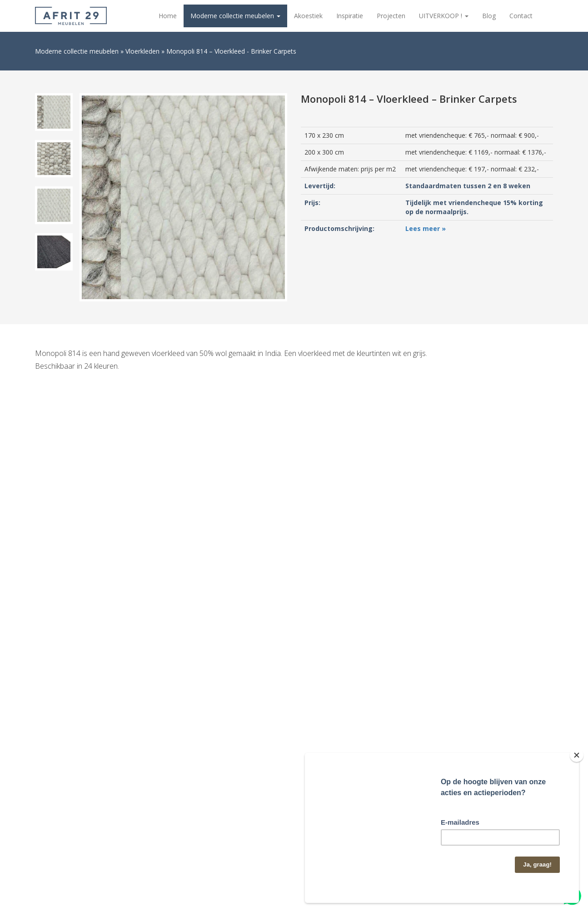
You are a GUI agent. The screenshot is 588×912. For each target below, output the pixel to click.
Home (168, 16)
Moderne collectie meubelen (235, 16)
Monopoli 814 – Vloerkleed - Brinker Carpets (231, 51)
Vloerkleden (142, 51)
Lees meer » (426, 228)
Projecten (391, 16)
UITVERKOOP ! (444, 16)
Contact (521, 16)
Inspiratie (350, 16)
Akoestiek (308, 16)
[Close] (577, 755)
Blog (489, 16)
